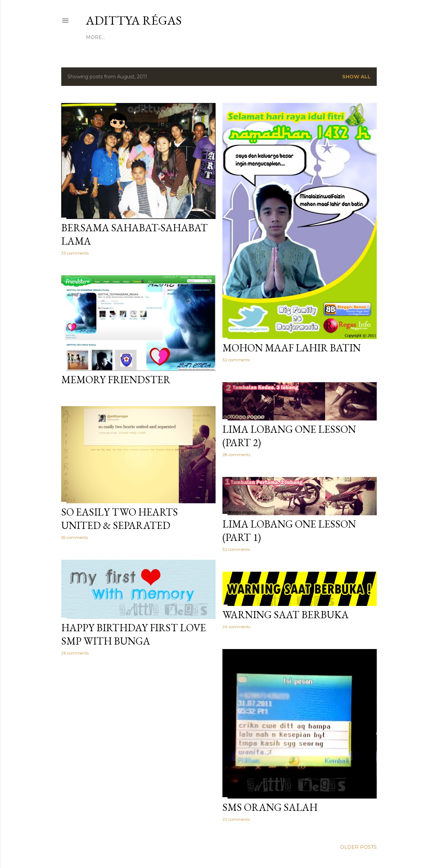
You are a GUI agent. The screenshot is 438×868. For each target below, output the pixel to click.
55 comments (75, 537)
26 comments (75, 653)
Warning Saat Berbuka (286, 615)
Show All (356, 77)
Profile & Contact (133, 37)
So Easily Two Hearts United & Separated (120, 519)
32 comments (236, 360)
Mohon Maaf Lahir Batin (292, 348)
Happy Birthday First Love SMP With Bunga (134, 634)
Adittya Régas (134, 20)
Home (94, 37)
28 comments (236, 455)
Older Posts (358, 847)
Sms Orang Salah (270, 807)
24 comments (236, 627)
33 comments (75, 253)
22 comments (236, 819)
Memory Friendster (116, 380)
